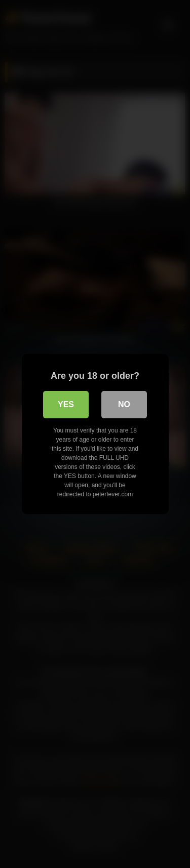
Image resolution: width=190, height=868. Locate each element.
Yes (66, 404)
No (124, 404)
